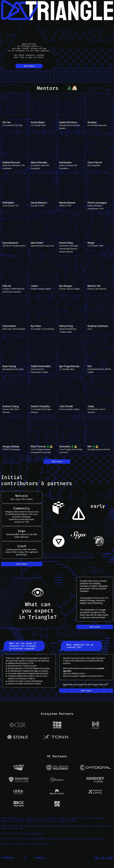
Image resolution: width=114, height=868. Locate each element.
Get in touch (29, 66)
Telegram (7, 858)
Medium (40, 858)
